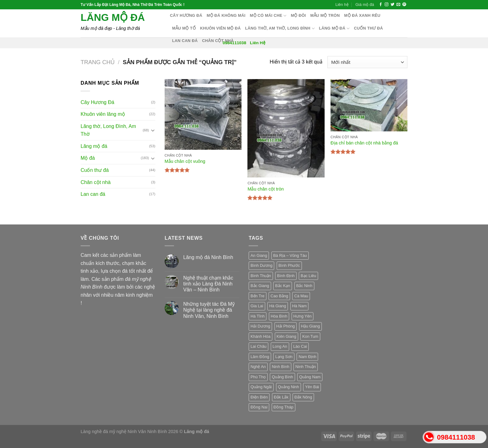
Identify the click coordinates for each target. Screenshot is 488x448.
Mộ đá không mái (226, 15)
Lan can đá (185, 41)
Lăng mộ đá (113, 17)
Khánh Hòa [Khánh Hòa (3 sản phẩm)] (260, 336)
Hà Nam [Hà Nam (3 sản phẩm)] (300, 306)
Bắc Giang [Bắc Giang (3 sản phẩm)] (260, 286)
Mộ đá (88, 158)
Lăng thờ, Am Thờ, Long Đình (280, 28)
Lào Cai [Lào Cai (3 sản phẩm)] (300, 346)
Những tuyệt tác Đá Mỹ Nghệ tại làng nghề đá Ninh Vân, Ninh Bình (209, 310)
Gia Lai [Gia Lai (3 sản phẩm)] (257, 306)
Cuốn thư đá (368, 28)
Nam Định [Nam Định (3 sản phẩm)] (307, 357)
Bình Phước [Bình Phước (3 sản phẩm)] (289, 265)
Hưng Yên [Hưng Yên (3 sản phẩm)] (303, 316)
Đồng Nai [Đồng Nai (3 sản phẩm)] (259, 407)
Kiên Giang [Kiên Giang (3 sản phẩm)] (286, 336)
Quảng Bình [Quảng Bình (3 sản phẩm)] (282, 377)
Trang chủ (98, 62)
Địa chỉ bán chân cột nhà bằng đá (364, 143)
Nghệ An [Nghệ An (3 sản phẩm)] (258, 367)
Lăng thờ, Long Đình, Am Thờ (108, 130)
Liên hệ (342, 5)
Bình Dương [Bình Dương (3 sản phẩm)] (261, 265)
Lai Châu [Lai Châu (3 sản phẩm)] (258, 346)
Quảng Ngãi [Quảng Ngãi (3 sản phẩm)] (261, 387)
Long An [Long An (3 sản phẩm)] (280, 346)
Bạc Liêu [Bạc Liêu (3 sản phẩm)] (308, 276)
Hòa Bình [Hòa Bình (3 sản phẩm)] (279, 316)
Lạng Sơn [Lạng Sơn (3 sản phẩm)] (284, 357)
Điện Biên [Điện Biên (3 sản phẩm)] (259, 397)
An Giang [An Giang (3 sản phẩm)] (259, 255)
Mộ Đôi (298, 15)
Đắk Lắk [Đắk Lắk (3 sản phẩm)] (281, 397)
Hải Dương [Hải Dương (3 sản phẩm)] (260, 326)
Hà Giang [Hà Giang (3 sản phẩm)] (278, 306)
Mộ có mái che (268, 16)
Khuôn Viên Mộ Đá (221, 28)
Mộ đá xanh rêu (362, 15)
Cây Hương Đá (97, 102)
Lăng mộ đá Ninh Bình (208, 257)
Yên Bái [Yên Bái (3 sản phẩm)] (312, 387)
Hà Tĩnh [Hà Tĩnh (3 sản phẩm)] (258, 316)
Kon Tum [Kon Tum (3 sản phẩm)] (310, 336)
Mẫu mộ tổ (184, 28)
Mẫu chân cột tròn (265, 189)
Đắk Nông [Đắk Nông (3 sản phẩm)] (303, 397)
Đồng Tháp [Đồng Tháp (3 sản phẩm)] (284, 407)
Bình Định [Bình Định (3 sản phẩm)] (286, 276)
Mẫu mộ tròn (325, 15)
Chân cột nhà (218, 41)
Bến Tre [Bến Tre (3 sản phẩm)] (258, 296)
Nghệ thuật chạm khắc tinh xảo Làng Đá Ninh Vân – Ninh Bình (208, 284)
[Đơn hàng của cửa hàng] (367, 62)
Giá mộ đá (365, 5)
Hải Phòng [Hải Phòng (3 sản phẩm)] (286, 326)
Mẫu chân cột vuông (185, 161)
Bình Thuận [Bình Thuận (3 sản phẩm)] (261, 276)
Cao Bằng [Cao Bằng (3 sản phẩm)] (279, 296)
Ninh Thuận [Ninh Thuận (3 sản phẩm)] (306, 367)
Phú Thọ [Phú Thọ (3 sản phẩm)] (258, 377)
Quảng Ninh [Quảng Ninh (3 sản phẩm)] (289, 387)
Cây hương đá (186, 15)
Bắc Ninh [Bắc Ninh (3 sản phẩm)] (304, 286)
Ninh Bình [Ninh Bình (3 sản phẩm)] (280, 367)
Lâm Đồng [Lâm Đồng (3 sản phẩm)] (260, 357)
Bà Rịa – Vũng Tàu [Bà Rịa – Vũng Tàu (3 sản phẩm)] (290, 255)
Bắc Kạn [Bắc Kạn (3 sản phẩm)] (283, 286)
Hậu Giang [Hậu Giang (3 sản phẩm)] (310, 326)
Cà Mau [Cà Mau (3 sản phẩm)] (301, 296)
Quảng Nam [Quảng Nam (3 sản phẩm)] (310, 377)
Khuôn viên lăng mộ (103, 114)
